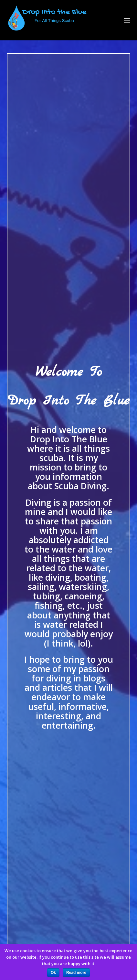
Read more (76, 973)
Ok (53, 973)
